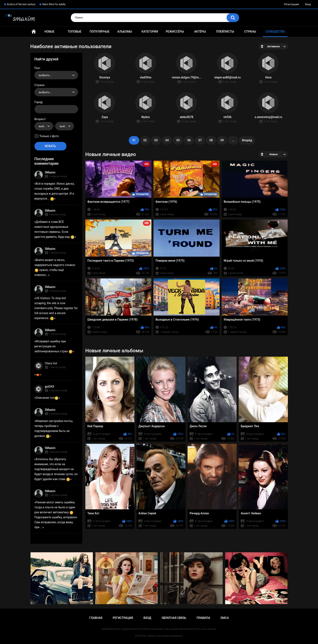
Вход (308, 4)
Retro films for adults (54, 4)
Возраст (40, 119)
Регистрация (291, 4)
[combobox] (56, 75)
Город (39, 102)
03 (156, 140)
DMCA (225, 618)
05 (178, 140)
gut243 (49, 387)
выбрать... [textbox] (45, 75)
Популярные (100, 32)
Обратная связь (174, 618)
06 (189, 140)
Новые (49, 32)
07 (200, 140)
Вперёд (247, 140)
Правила (203, 618)
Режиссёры (175, 32)
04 (167, 140)
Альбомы (125, 32)
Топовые (74, 32)
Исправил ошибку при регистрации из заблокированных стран (54, 346)
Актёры (200, 32)
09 (222, 140)
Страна (39, 85)
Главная (34, 32)
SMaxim (50, 172)
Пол (37, 68)
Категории (150, 32)
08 (211, 140)
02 (145, 140)
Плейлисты (225, 32)
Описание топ (47, 398)
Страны (250, 32)
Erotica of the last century (21, 4)
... (233, 140)
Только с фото (49, 136)
